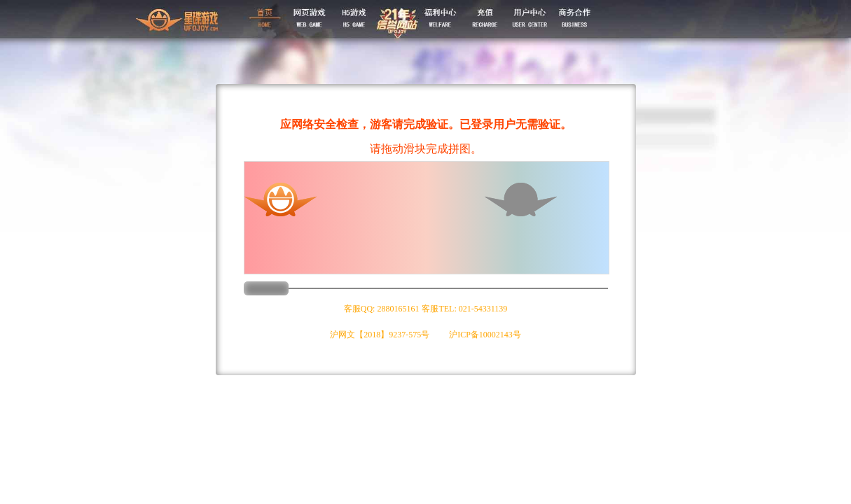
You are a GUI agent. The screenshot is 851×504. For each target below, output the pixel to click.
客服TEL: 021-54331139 (464, 309)
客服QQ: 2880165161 (382, 309)
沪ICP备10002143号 (485, 335)
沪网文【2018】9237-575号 (380, 335)
